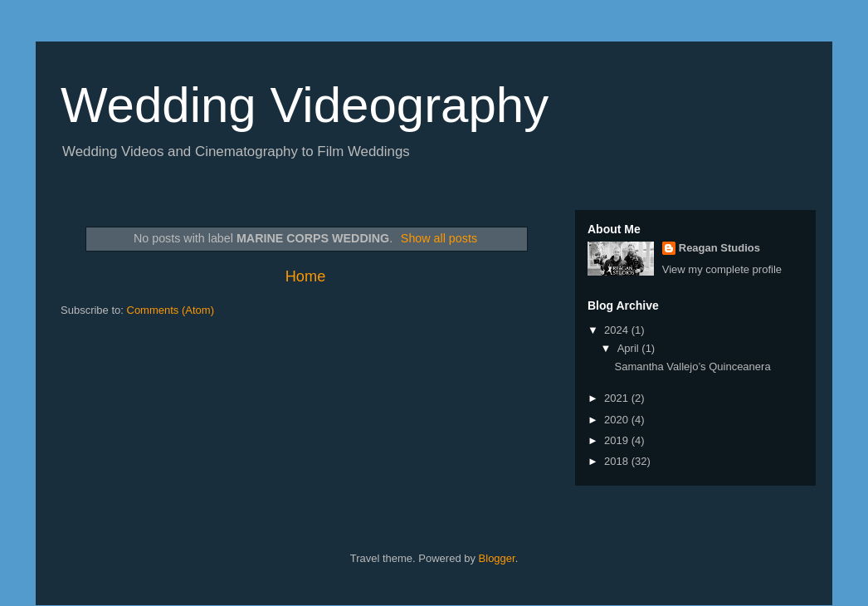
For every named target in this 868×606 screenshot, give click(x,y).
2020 (618, 420)
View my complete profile (722, 269)
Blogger (497, 558)
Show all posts (439, 238)
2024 (618, 330)
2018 (618, 461)
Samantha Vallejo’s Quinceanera (692, 367)
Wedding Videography (305, 105)
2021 (618, 398)
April (630, 348)
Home (306, 276)
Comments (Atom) (171, 310)
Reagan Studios (719, 248)
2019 (618, 440)
